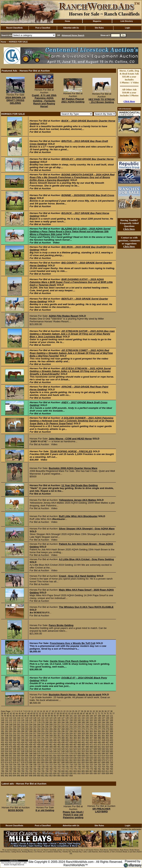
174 (23, 722)
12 (35, 711)
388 (95, 738)
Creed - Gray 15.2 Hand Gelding (77, 576)
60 (64, 714)
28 (82, 711)
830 (71, 773)
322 (55, 733)
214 (71, 725)
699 (107, 762)
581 (83, 753)
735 (27, 767)
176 (31, 722)
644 (111, 758)
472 (95, 745)
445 (99, 742)
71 (96, 714)
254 (7, 729)
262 (39, 729)
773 (67, 769)
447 (107, 742)
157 (67, 720)
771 (59, 769)
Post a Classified (43, 28)
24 (70, 711)
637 (83, 758)
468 (79, 745)
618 (7, 758)
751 (91, 767)
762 (23, 769)
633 (67, 758)
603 (59, 756)
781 (99, 769)
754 (103, 767)
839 (107, 773)
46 (23, 714)
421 (3, 742)
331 (91, 733)
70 (93, 714)
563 (11, 753)
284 (15, 731)
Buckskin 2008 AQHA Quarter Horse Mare (73, 468)
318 (39, 733)
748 (79, 767)
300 (79, 731)
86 (26, 716)
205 (35, 725)
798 (55, 771)
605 (67, 756)
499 (91, 747)
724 (95, 765)
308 (111, 731)
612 (95, 756)
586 (103, 753)
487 (43, 747)
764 (31, 769)
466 (71, 745)
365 (3, 738)
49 (31, 714)
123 (47, 718)
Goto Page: (6, 711)
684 (47, 762)
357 (83, 736)
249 (99, 727)
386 (87, 738)
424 (15, 742)
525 (83, 749)
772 (63, 769)
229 (19, 727)
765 (35, 769)
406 (55, 740)
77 (114, 714)
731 (11, 767)
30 (88, 711)
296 (63, 731)
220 (95, 725)
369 (19, 738)
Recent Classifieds (15, 28)
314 (23, 733)
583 (91, 753)
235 (43, 727)
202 (23, 725)
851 (43, 776)
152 (47, 720)
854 (55, 776)
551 (75, 751)
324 (63, 733)
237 (51, 727)
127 (63, 718)
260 (31, 729)
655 (43, 760)
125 (55, 718)
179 (43, 722)
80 (8, 716)
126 (59, 718)
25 (73, 711)
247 (91, 727)
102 (75, 716)
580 (79, 753)
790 (23, 771)
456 (31, 745)
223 (107, 725)
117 (23, 718)
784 (111, 769)
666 (87, 760)
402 (39, 740)
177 (35, 722)
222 (103, 725)
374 (39, 738)
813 (3, 773)
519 (59, 749)
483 (27, 747)
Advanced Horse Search (73, 35)
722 (87, 765)
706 (23, 765)
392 (111, 738)
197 (3, 725)
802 (71, 771)
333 (99, 733)
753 (99, 767)
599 (43, 756)
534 (7, 751)
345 (35, 736)
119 (31, 718)
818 (23, 773)
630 (55, 758)
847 (27, 776)
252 (111, 727)
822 (39, 773)
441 (83, 742)
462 (55, 745)
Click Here (129, 101)
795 (43, 771)
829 (67, 773)
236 (47, 727)
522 (71, 749)
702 (7, 765)
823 (43, 773)
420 (111, 740)
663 (75, 760)
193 (99, 722)
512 (31, 749)
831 (75, 773)
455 (27, 745)
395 (11, 740)
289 (35, 731)
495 (75, 747)
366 (7, 738)
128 (67, 718)
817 (19, 773)
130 (75, 718)
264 (47, 729)
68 (87, 714)
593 (19, 756)
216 (79, 725)
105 (87, 716)
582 (87, 753)
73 (102, 714)
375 (43, 738)
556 (95, 751)
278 (103, 729)
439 (75, 742)
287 (27, 731)
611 (91, 756)
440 (79, 742)
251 (107, 727)
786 (7, 771)
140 (3, 720)
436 (63, 742)
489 (51, 747)
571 (43, 753)
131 (79, 718)
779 (91, 769)
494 (71, 747)
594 (23, 756)
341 (19, 736)
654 (39, 760)
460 (47, 745)
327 (75, 733)
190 (87, 722)
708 (31, 765)
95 (52, 716)
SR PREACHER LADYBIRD (101, 810)
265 (51, 729)
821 (35, 773)
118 (27, 718)
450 (7, 745)
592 (15, 756)
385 (83, 738)
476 (111, 745)
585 (99, 753)
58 (58, 714)
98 (61, 716)
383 (75, 738)
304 (95, 731)
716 (63, 765)
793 (35, 771)
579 (75, 753)
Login (127, 28)
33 (97, 711)
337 (3, 736)
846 (23, 776)
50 (34, 714)
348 (47, 736)
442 (87, 742)
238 (55, 727)
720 (79, 765)
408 (63, 740)
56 (52, 714)
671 (107, 760)
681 (35, 762)
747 (75, 767)
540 (31, 751)
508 (15, 749)
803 (75, 771)
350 (55, 736)
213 (67, 725)
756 (111, 767)
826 (55, 773)
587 (107, 753)
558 (103, 751)
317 (35, 733)
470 (87, 745)
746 (71, 767)
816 (15, 773)
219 (91, 725)
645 (3, 760)
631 (59, 758)
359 (91, 736)
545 (51, 751)
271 (75, 729)
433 (51, 742)
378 (55, 738)
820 (31, 773)
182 (55, 722)
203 (27, 725)
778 (87, 769)
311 (11, 733)
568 (31, 753)
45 (20, 714)
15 (44, 711)
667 (91, 760)
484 (31, 747)
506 (7, 749)
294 (55, 731)
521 (67, 749)
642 (103, 758)
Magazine (97, 21)
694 (87, 762)
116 (19, 718)
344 (31, 736)
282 (7, 731)
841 (3, 776)
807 (91, 771)
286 (23, 731)
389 (99, 738)
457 (35, 745)
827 (59, 773)
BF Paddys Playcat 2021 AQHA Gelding (73, 100)
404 (47, 740)
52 (40, 714)
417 (99, 740)
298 (71, 731)
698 (103, 762)
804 (79, 771)
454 (23, 745)
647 (11, 760)
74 (105, 714)
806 (87, 771)
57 (55, 714)
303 (91, 731)
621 (19, 758)
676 (15, 762)
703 (11, 765)
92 (43, 716)
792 (31, 771)
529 (99, 749)
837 (99, 773)
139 (111, 718)
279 (107, 729)
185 (67, 722)
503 (107, 747)
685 (51, 762)
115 (15, 718)
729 (3, 767)
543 (43, 751)
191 (91, 722)
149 (39, 720)
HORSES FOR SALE (18, 42)
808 (95, 771)
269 (67, 729)
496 (79, 747)
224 (111, 725)
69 (90, 714)
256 (15, 729)
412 (79, 740)
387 (91, 738)
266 (55, 729)
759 (11, 769)
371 (27, 738)
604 (63, 756)
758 (7, 769)
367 (11, 738)
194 (103, 722)
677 (19, 762)
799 (59, 771)
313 (19, 733)
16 (47, 711)
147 (31, 720)
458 (39, 745)
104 (83, 716)
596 (31, 756)
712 (47, 765)
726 (103, 765)
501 (99, 747)
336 (111, 733)
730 (7, 767)
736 (31, 767)
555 (91, 751)
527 (91, 749)
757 (3, 769)
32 (94, 711)
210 (55, 725)
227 (11, 727)
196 (111, 722)
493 (67, 747)
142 (11, 720)
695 (91, 762)
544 (47, 751)
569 (35, 753)
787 (11, 771)
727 (107, 765)
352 (63, 736)
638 (87, 758)
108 (99, 716)
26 (76, 711)
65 (78, 714)
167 (107, 720)
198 (7, 725)
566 (23, 753)
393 (3, 740)
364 (111, 736)
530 (103, 749)
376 (47, 738)
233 (35, 727)
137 (103, 718)
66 (81, 714)
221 (99, 725)
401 (35, 740)
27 (79, 711)
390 (103, 738)
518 (55, 749)
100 (67, 716)
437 (67, 742)
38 (111, 711)
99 (64, 716)
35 (103, 711)
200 (15, 725)
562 (7, 753)
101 (71, 716)
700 (111, 762)
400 (31, 740)
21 (62, 711)
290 (39, 731)
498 (87, 747)
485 (35, 747)
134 (91, 718)
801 (67, 771)
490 (55, 747)
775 (75, 769)
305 (99, 731)
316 (31, 733)
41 (8, 714)
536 (15, 751)
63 (72, 714)
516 (47, 749)
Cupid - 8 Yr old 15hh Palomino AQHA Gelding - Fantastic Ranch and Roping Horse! (44, 101)
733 (19, 767)
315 (27, 733)
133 (87, 718)
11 (32, 711)
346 (39, 736)
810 (103, 771)
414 (87, 740)
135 (95, 718)
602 (55, 756)
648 (15, 760)
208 (47, 725)
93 (46, 716)
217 (83, 725)
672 (111, 760)
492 (63, 747)
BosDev (7, 865)
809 (99, 771)
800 (63, 771)
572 (47, 753)
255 (11, 729)
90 (37, 716)
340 (15, 736)
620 (15, 758)
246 (87, 727)
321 (51, 733)
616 (111, 756)
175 (27, 722)
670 (103, 760)
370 (23, 738)
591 (11, 756)
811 (107, 771)
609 (83, 756)
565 (19, 753)
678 (23, 762)
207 (43, 725)
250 (103, 727)
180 (47, 722)
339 (11, 736)
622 (23, 758)
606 (71, 756)
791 (27, 771)
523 (75, 749)
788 (15, 771)
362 (103, 736)
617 (3, 758)
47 (26, 714)
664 (79, 760)
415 (91, 740)
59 (61, 714)
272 (79, 729)
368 (15, 738)
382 (71, 738)
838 (103, 773)
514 (39, 749)
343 (27, 736)
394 (7, 740)
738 (39, 767)
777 (83, 769)
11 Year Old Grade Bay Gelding (80, 485)
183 (59, 722)
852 (47, 776)
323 (59, 733)
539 (27, 751)
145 (23, 720)
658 (55, 760)
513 (35, 749)
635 (75, 758)
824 (47, 773)
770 (55, 769)
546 (55, 751)
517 (51, 749)
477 (3, 747)
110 (107, 716)
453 (19, 745)
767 (43, 769)
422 (7, 742)
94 (49, 716)
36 (106, 711)
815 (11, 773)
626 (39, 758)
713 (51, 765)
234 (39, 727)
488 (47, 747)
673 (3, 762)
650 (23, 760)
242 (71, 727)
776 (79, 769)
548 (63, 751)
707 (27, 765)
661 (67, 760)
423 (11, 742)
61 (67, 714)
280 (111, 729)
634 (71, 758)
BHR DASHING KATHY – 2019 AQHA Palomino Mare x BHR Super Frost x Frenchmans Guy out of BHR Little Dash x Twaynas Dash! (71, 282)
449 (3, 745)
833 (83, 773)
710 (39, 765)
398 (23, 740)
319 (43, 733)
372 (31, 738)
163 (91, 720)
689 (67, 762)
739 (43, 767)
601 (51, 756)
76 (111, 714)
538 (23, 751)
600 (47, 756)
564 (15, 753)
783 (107, 769)
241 (67, 727)
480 (15, 747)
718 (71, 765)
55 (49, 714)
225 (3, 727)
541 (35, 751)
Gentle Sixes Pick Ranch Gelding (69, 661)
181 (51, 722)
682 (39, 762)
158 (71, 720)
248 (95, 727)
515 (43, 749)
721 (83, 765)
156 (63, 720)
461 (51, 745)
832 (79, 773)
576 (63, 753)
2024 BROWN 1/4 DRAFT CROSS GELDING (15, 100)
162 (87, 720)
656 (47, 760)
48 (28, 714)
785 (3, 771)
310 (7, 733)
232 (31, 727)
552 (79, 751)
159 (75, 720)
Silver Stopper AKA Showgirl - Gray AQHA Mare (87, 529)
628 (47, 758)
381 (67, 738)
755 (107, 767)
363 (107, 736)
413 (83, 740)
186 (71, 722)
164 (95, 720)
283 (11, 731)
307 (107, 731)
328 (79, 733)
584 (95, 753)
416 (95, 740)
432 (47, 742)
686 (55, 762)
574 (55, 753)
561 (3, 753)
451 (11, 745)
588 (111, 753)
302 (87, 731)
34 (100, 711)
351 (59, 736)
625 (35, 758)
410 (71, 740)
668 (95, 760)
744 (63, 767)
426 (23, 742)
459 (43, 745)
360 (95, 736)
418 (103, 740)
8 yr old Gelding (45, 810)
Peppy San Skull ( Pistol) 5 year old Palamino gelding (73, 815)
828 (63, 773)
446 (103, 742)
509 (19, 749)
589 (3, 756)
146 (27, 720)
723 (91, 765)
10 (29, 711)
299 (75, 731)
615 (107, 756)
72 (99, 714)
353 (67, 736)
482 (23, 747)
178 (39, 722)
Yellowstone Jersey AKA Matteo (78, 500)
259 (27, 729)
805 (83, 771)
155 (59, 720)
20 (59, 711)
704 (15, 765)
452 (15, 745)
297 (67, 731)
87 (28, 716)
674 (7, 762)
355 (75, 736)
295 (59, 731)
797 (51, 771)
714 (55, 765)
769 (51, 769)
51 (37, 714)
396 (15, 740)
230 (23, 727)
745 (67, 767)
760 (15, 769)
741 (51, 767)
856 (63, 776)
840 (111, 773)
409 (67, 740)
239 (59, 727)
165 (99, 720)
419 (107, 740)
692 (79, 762)
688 (63, 762)
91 (40, 716)
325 (67, 733)
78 (2, 716)
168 (111, 720)
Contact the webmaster (131, 829)
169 (3, 722)
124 (51, 718)
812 (111, 771)
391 (107, 738)
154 (55, 720)
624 (31, 758)
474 (103, 745)
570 (39, 753)
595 (27, 756)
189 (83, 722)
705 (19, 765)
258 (23, 729)
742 (55, 767)
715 (59, 765)
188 (79, 722)
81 (11, 716)
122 (43, 718)
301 (83, 731)
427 (27, 742)
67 (84, 714)
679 (27, 762)
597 (35, 756)
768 (47, 769)
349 (51, 736)
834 (87, 773)
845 (19, 776)
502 (103, 747)
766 (39, 769)
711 (43, 765)
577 (67, 753)
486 (39, 747)
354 (71, 736)
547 (59, 751)
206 (39, 725)
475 (107, 745)
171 (11, 722)
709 (35, 765)
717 (67, 765)
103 (79, 716)
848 (31, 776)
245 (83, 727)
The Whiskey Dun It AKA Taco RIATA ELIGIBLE (86, 607)
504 (111, 747)
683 (43, 762)
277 (99, 729)
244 (79, 727)
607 (75, 756)
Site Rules (99, 28)
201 (19, 725)
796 (47, 771)
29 (85, 711)
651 (27, 760)
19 (56, 711)
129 (71, 718)
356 (79, 736)
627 (43, 758)
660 (63, 760)
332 (95, 733)
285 (19, 731)
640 (95, 758)
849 (35, 776)
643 (107, 758)
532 (111, 749)
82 (14, 716)
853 (51, 776)
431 (43, 742)
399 (27, 740)
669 (99, 760)
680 (31, 762)
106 (91, 716)
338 (7, 736)
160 (79, 720)
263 (43, 729)
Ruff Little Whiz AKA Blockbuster (78, 516)
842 (7, 776)
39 (2, 714)
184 (63, 722)
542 (39, 751)
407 (59, 740)
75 (108, 714)
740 (47, 767)
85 (23, 716)
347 (43, 736)
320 (47, 733)
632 (63, 758)
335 (107, 733)
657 (51, 760)
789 (19, 771)
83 (17, 716)
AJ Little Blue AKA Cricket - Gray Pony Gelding (86, 559)
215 (75, 725)
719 (75, 765)
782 (103, 769)
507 (11, 749)
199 (11, 725)
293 (51, 731)
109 (103, 716)
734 (23, 767)
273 (83, 729)
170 (7, 722)
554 (87, 751)
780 (95, 769)
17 (50, 711)
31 (91, 711)
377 (51, 738)
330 (87, 733)
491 (59, 747)
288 (31, 731)
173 (19, 722)
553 (83, 751)
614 (103, 756)
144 (19, 720)
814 (7, 773)
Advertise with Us (71, 28)
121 (39, 718)
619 (11, 758)
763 (27, 769)
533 (3, 751)
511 (27, 749)
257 (19, 729)
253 (3, 729)
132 (83, 718)
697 (99, 762)
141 (7, 720)
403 (43, 740)
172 (15, 722)
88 (31, 716)
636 (79, 758)
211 (59, 725)
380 (63, 738)
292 (47, 731)
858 (71, 776)
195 (107, 722)
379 (59, 738)
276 (95, 729)
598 (39, 756)
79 (5, 716)
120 (35, 718)
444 (95, 742)
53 (43, 714)
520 (63, 749)
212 (63, 725)
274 (87, 729)
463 (59, 745)
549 (67, 751)
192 (95, 722)
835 (91, 773)
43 (14, 714)
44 (17, 714)
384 (79, 738)
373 (35, 738)
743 (59, 767)
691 (75, 762)
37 (109, 711)
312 (15, 733)
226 (7, 727)
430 (39, 742)
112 (3, 718)
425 (19, 742)
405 (51, 740)
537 (19, 751)
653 (35, 760)
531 (107, 749)
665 (83, 760)
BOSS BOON (16, 810)
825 (51, 773)
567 (27, 753)
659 (59, 760)
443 (91, 742)
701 (3, 765)
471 (91, 745)
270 (71, 729)
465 (67, 745)
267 (59, 729)
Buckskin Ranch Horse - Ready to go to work (75, 695)
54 (46, 714)
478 (7, 747)
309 (3, 733)
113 (7, 718)
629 (51, 758)
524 (79, 749)
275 (91, 729)
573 (51, 753)
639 (91, 758)
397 (19, 740)
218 (87, 725)
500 (95, 747)
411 (75, 740)
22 (65, 711)
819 (27, 773)
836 (95, 773)
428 (31, 742)
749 (83, 767)
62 (70, 714)
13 (38, 711)
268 (63, 729)
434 (55, 742)
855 (59, 776)
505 (3, 749)
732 (15, 767)
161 (83, 720)
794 (39, 771)
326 (71, 733)
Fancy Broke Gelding (61, 625)
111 (111, 716)
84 (20, 716)
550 (71, 751)
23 (67, 711)
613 (99, 756)
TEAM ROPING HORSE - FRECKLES (71, 451)
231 (27, 727)
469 (83, 745)
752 (95, 767)
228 (15, 727)
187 (75, 722)
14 (41, 711)
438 (71, 742)
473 (99, 745)
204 (31, 725)
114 (11, 718)
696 (95, 762)
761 (19, 769)
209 (51, 725)
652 (31, 760)
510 (23, 749)
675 (11, 762)
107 (95, 716)
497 (83, 747)
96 (55, 716)
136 (99, 718)
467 (75, 745)
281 (3, 731)
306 (103, 731)
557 (99, 751)
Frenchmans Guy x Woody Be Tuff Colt (73, 643)
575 (59, 753)
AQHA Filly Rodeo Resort (64, 316)
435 (59, 742)
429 (35, 742)
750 (87, 767)
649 (19, 760)
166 (103, 720)
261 (35, 729)
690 (71, 762)
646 (7, 760)
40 (5, 714)
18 (53, 711)
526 (87, 749)
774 (71, 769)
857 (67, 776)
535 (11, 751)
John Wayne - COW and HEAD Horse (70, 439)
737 (35, 767)
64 (75, 714)
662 (71, 760)
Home (67, 21)
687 (59, 762)
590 (7, 756)
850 (39, 776)
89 (34, 716)
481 (19, 747)
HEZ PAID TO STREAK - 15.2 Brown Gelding (102, 101)
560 (111, 751)
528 (95, 749)
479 (11, 747)
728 (111, 765)
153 (51, 720)
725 (99, 765)
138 (107, 718)
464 (63, 745)
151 (43, 720)
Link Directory (127, 21)
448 (111, 742)
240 (63, 727)
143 (15, 720)
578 (71, 753)
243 (75, 727)
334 (103, 733)
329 (83, 733)
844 (15, 776)
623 (27, 758)
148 (35, 720)
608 (79, 756)
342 (23, 736)
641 (99, 758)
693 (83, 762)
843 (11, 776)
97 (58, 716)
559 (107, 751)
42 (11, 714)
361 (99, 736)
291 (43, 731)
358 (87, 736)
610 (87, 756)
